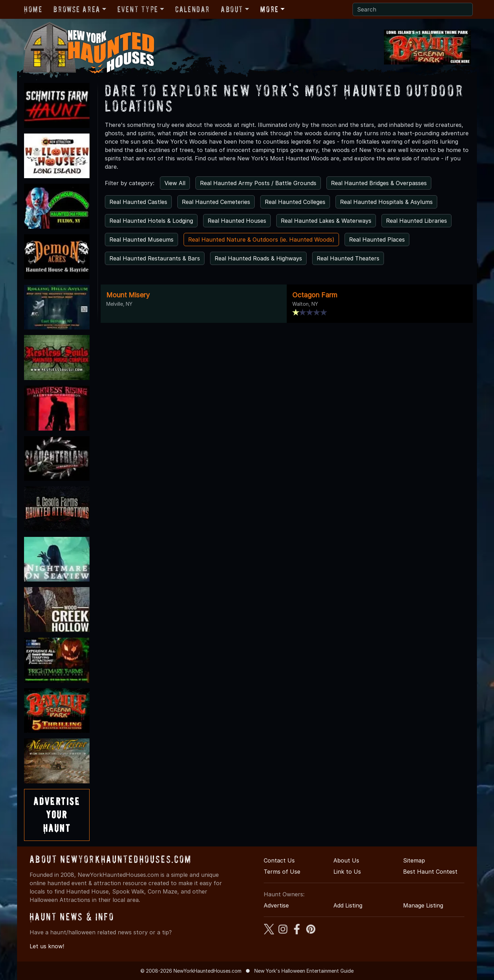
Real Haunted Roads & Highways (258, 258)
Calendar (192, 9)
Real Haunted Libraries (416, 221)
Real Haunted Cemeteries (216, 202)
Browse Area (77, 9)
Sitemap (414, 860)
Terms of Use (282, 872)
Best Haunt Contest (430, 872)
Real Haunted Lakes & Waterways (326, 221)
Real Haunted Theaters (348, 258)
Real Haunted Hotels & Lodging (151, 221)
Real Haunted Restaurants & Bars (155, 258)
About (232, 9)
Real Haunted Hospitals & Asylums (386, 202)
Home (33, 9)
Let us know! (47, 946)
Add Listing (348, 905)
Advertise (276, 905)
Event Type (138, 9)
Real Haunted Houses (237, 221)
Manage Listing (423, 905)
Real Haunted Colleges (295, 202)
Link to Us (347, 872)
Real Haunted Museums (141, 240)
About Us (346, 860)
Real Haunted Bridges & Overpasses (379, 183)
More (269, 9)
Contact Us (279, 860)
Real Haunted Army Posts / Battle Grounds (258, 183)
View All (175, 183)
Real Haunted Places (377, 240)
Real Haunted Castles (138, 202)
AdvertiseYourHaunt (57, 815)
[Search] (413, 9)
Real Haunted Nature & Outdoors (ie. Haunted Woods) (261, 240)
